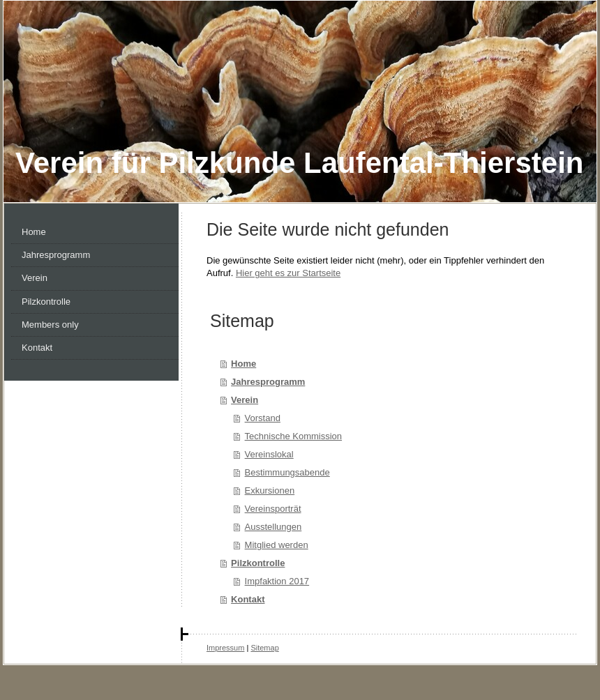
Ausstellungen (273, 527)
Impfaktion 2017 (277, 581)
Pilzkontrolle (258, 563)
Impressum (225, 648)
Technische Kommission (293, 436)
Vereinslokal (269, 454)
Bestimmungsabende (287, 472)
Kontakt (248, 599)
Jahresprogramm (268, 382)
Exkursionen (270, 490)
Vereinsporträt (273, 509)
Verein (245, 400)
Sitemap (264, 648)
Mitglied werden (277, 545)
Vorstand (263, 418)
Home (243, 364)
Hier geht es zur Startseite (288, 273)
